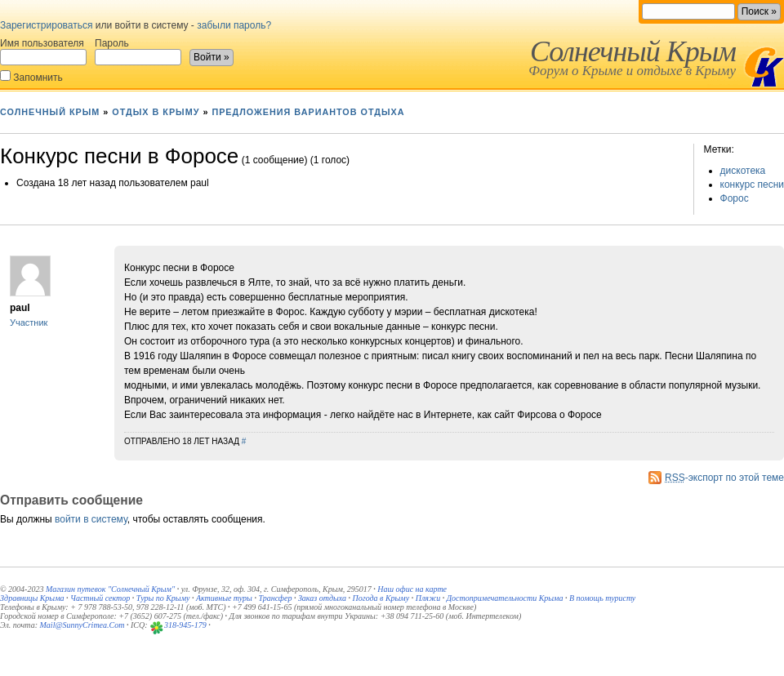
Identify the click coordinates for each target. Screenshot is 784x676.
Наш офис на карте (412, 589)
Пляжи (428, 598)
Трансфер (275, 598)
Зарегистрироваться (46, 25)
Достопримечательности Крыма (505, 598)
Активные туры (224, 598)
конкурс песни (752, 185)
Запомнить (31, 76)
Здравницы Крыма (32, 598)
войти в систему (91, 519)
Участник (29, 322)
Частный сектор (100, 598)
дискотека (743, 171)
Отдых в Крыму (156, 112)
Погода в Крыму (381, 598)
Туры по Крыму (163, 598)
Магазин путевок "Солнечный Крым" (110, 589)
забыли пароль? (234, 25)
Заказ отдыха (322, 598)
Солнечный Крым (633, 51)
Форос (735, 198)
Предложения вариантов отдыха (308, 112)
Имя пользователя (43, 51)
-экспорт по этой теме (724, 478)
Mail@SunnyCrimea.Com (82, 625)
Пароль (138, 51)
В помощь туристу (602, 598)
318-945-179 (185, 625)
